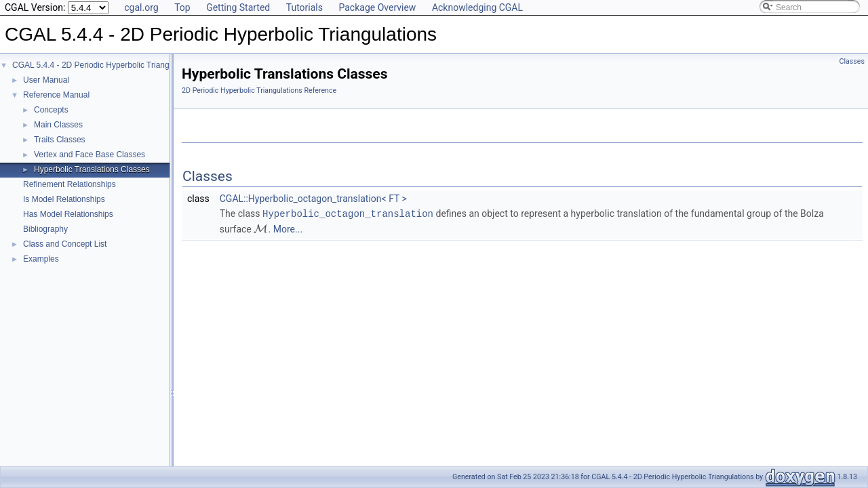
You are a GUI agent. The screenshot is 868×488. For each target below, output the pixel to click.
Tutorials (304, 7)
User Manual (46, 80)
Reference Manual (56, 95)
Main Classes (58, 125)
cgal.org (141, 7)
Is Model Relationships (64, 199)
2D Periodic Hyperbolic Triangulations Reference (259, 90)
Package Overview (377, 7)
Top (182, 7)
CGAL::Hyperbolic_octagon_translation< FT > (313, 199)
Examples (41, 259)
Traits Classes (60, 140)
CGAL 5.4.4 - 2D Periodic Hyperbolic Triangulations (105, 65)
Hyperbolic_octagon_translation (348, 213)
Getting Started (238, 7)
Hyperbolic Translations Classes (92, 169)
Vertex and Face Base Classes (90, 155)
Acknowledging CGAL (477, 7)
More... (288, 228)
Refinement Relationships (70, 184)
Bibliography (45, 229)
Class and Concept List (65, 244)
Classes (852, 61)
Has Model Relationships (68, 214)
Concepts (51, 110)
